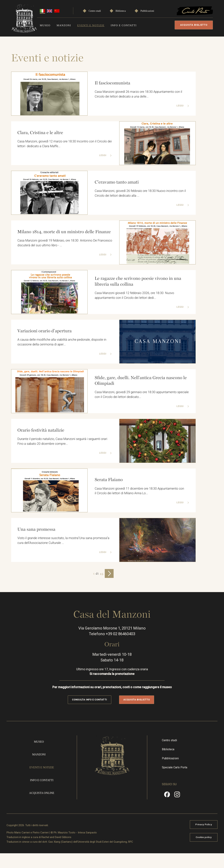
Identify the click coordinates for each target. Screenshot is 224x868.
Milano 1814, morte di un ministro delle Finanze (64, 232)
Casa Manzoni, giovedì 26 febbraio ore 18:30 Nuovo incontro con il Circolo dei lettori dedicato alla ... (140, 193)
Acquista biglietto (194, 25)
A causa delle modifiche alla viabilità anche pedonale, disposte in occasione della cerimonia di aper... (62, 342)
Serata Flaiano (109, 480)
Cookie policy (204, 837)
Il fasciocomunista (113, 83)
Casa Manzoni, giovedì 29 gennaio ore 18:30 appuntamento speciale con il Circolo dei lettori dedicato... (142, 395)
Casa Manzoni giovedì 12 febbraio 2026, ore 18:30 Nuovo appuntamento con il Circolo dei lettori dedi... (135, 296)
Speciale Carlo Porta (175, 767)
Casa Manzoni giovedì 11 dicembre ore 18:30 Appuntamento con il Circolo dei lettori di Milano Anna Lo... (140, 491)
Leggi (180, 106)
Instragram (177, 796)
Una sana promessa (36, 529)
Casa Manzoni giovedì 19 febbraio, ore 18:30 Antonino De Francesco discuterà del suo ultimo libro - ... (57, 243)
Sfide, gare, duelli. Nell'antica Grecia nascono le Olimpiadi (141, 381)
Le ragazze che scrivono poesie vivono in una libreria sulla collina (138, 281)
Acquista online (42, 793)
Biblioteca (121, 11)
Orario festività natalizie (41, 430)
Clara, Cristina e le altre (40, 132)
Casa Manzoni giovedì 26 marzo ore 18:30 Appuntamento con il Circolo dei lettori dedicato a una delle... (139, 94)
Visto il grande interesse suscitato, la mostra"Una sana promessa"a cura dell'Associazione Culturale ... (64, 541)
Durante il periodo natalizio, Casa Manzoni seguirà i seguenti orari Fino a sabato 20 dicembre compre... (63, 442)
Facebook (167, 796)
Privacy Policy (204, 824)
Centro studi (95, 11)
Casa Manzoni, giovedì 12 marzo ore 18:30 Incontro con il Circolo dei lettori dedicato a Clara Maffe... (62, 144)
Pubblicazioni (147, 11)
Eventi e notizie (91, 25)
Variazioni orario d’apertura (45, 331)
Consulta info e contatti (89, 700)
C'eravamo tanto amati (117, 182)
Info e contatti (124, 25)
